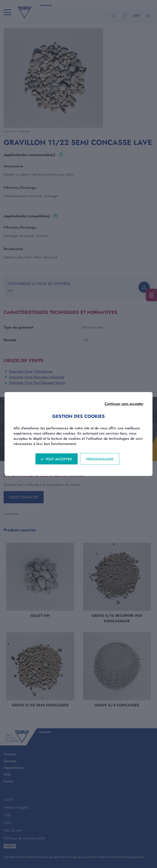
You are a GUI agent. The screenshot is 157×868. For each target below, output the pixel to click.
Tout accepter (59, 459)
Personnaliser (100, 459)
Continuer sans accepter (124, 404)
